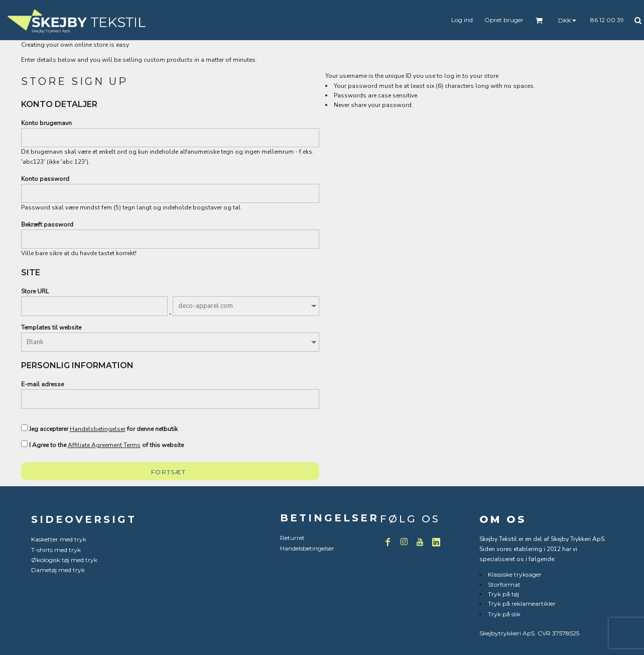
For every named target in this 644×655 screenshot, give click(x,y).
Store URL (35, 291)
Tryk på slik (504, 614)
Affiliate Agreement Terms (104, 445)
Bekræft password (47, 225)
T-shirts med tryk (56, 550)
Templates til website (51, 327)
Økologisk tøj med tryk (64, 560)
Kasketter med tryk (59, 539)
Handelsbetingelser (98, 429)
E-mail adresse (42, 384)
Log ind (462, 20)
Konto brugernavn (46, 123)
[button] (539, 20)
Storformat (504, 584)
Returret (292, 538)
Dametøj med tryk (58, 570)
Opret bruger (504, 20)
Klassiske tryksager (515, 574)
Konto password (45, 179)
